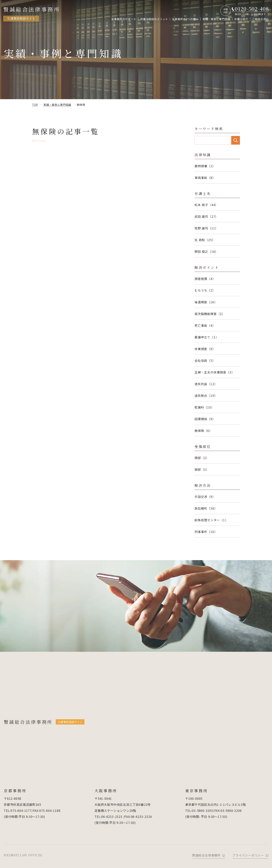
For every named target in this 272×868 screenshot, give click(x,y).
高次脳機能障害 (210, 314)
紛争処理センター (211, 520)
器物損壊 (205, 166)
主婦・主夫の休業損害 (214, 372)
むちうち (205, 290)
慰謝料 (204, 407)
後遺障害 (206, 302)
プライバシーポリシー (248, 855)
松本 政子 (206, 205)
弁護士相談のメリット (154, 19)
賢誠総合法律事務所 (32, 13)
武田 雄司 (206, 216)
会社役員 (205, 360)
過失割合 (206, 396)
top (35, 105)
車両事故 (205, 178)
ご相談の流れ (260, 19)
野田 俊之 (206, 252)
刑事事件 (206, 532)
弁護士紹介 (241, 19)
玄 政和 (205, 240)
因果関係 (205, 419)
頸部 (202, 469)
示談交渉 (205, 497)
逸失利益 (206, 384)
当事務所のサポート (124, 19)
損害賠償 (205, 279)
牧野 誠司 (206, 228)
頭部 (202, 458)
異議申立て (207, 337)
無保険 (203, 431)
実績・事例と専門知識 (216, 19)
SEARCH (236, 140)
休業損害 (205, 349)
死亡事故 (205, 325)
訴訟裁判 (206, 508)
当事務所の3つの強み (185, 19)
